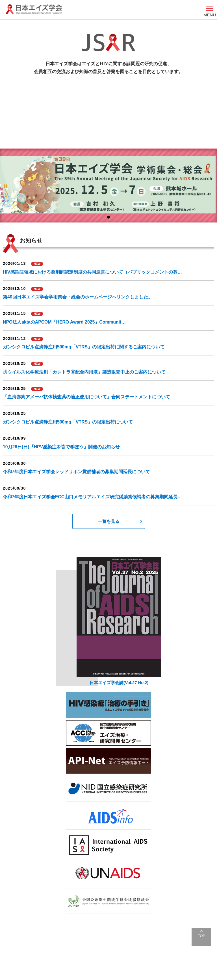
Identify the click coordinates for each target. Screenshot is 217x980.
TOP (201, 936)
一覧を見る (109, 521)
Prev (7, 189)
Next (210, 189)
